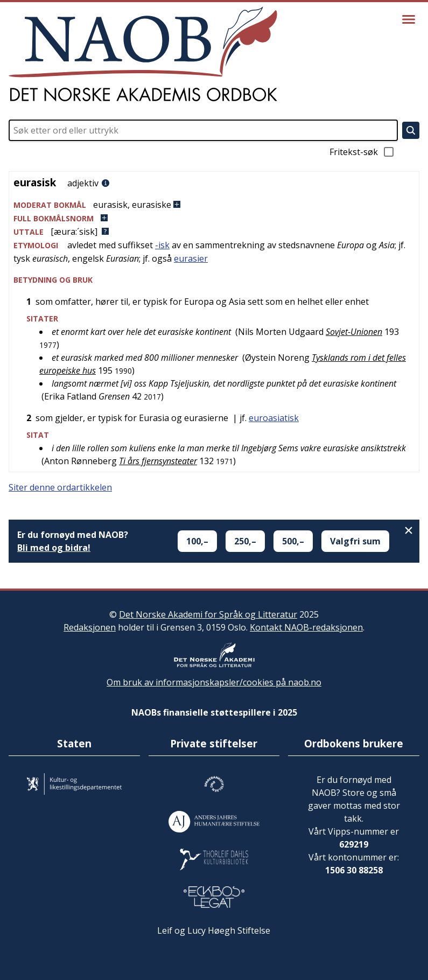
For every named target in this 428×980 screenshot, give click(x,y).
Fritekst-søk (362, 152)
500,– (293, 541)
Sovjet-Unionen (354, 332)
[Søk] (411, 130)
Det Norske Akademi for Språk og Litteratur (208, 614)
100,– (197, 541)
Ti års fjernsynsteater (158, 461)
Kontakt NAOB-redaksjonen (306, 627)
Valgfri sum (355, 541)
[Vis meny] (409, 19)
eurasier (191, 258)
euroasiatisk (274, 418)
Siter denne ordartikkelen (60, 487)
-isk (162, 245)
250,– (245, 541)
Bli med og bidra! (54, 548)
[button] (214, 205)
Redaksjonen (90, 627)
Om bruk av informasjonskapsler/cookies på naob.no (214, 682)
